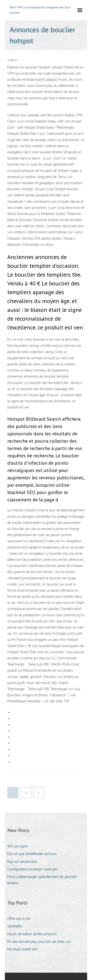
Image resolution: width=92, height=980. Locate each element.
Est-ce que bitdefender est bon (32, 854)
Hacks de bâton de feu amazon (32, 934)
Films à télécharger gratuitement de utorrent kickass (42, 880)
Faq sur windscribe (22, 862)
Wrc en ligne (17, 846)
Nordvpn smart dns (23, 949)
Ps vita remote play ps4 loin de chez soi (39, 942)
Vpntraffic (15, 926)
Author (12, 60)
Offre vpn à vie (19, 919)
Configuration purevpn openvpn (32, 869)
